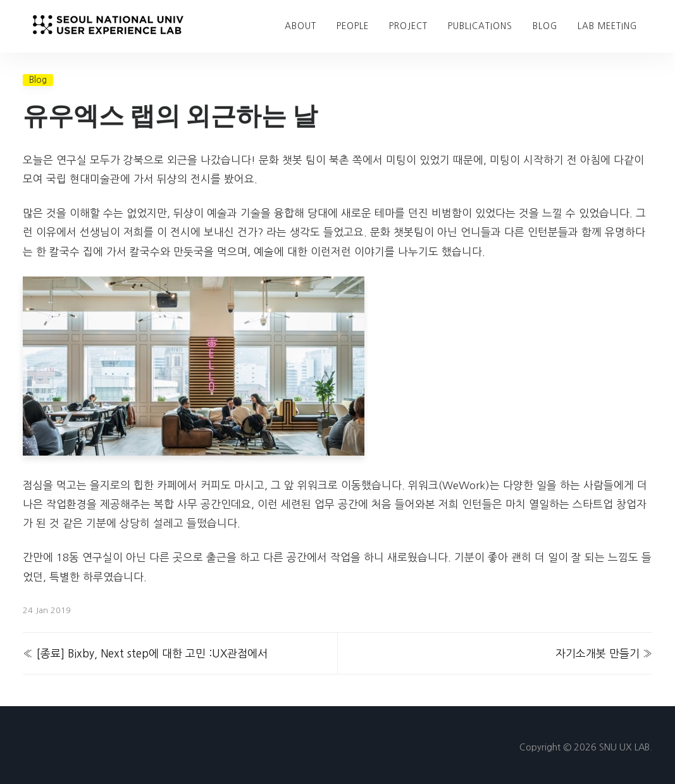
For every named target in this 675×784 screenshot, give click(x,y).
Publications (480, 26)
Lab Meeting (607, 26)
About (300, 26)
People (353, 26)
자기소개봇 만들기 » (604, 653)
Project (408, 26)
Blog (38, 80)
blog (545, 26)
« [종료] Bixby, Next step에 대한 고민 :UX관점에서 (145, 653)
